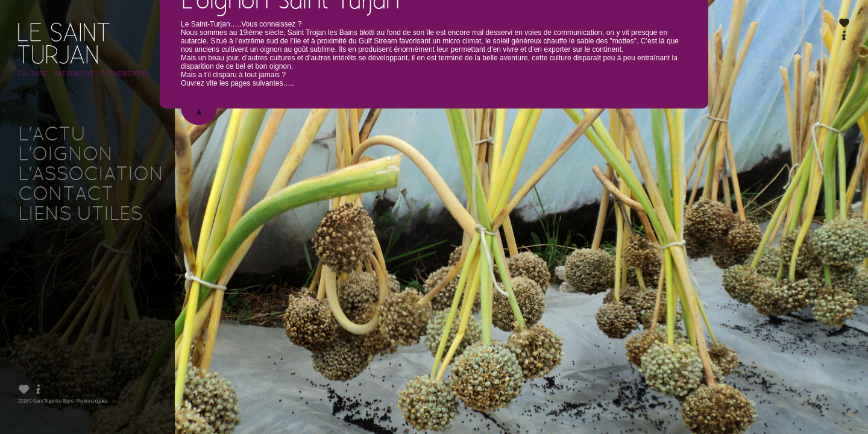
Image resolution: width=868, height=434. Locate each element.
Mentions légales (92, 401)
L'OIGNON (65, 156)
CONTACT (66, 195)
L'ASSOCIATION (91, 175)
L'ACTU (52, 136)
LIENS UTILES (80, 215)
